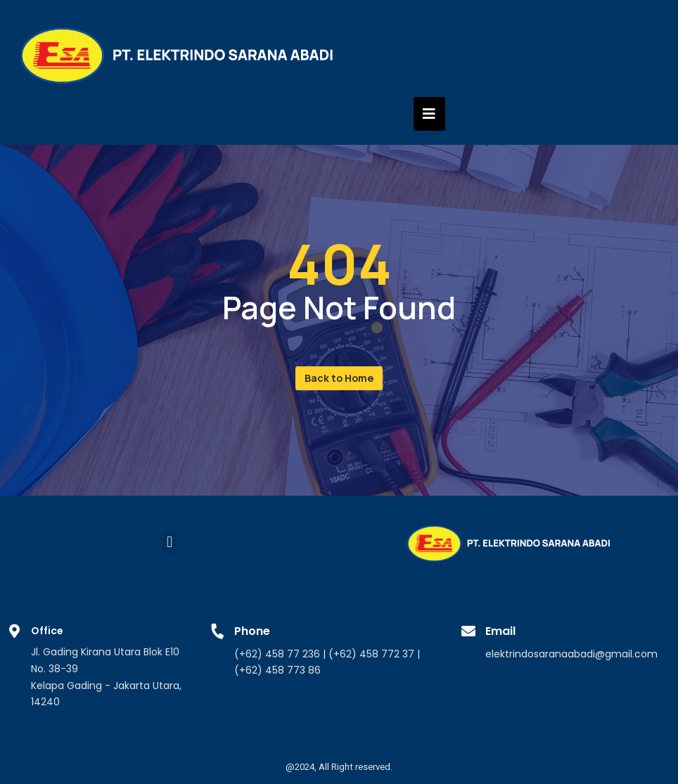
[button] (339, 378)
